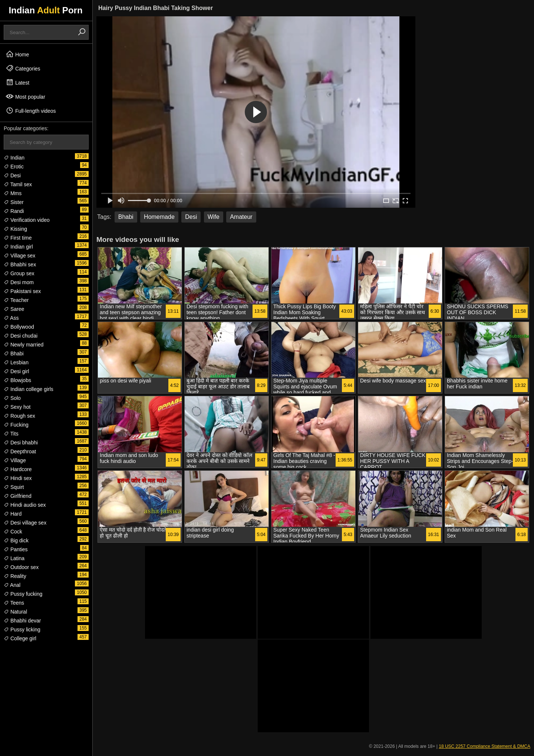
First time (18, 238)
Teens (14, 603)
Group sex (19, 273)
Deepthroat (20, 451)
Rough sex (19, 416)
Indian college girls (29, 389)
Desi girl (16, 371)
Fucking (16, 425)
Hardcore (18, 469)
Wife (214, 217)
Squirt (14, 487)
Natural (15, 612)
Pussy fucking (23, 594)
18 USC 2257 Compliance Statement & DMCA (484, 746)
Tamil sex (18, 184)
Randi (14, 211)
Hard (13, 514)
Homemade (159, 217)
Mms (13, 193)
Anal (12, 585)
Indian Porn (45, 10)
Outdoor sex (21, 567)
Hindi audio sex (25, 505)
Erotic (14, 167)
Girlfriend (18, 496)
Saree (14, 309)
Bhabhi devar (22, 621)
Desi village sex (25, 523)
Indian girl (18, 247)
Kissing (15, 229)
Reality (15, 576)
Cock (13, 532)
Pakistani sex (22, 291)
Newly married (24, 345)
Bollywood (19, 327)
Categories (23, 68)
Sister (14, 202)
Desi (12, 175)
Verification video (27, 220)
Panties (16, 549)
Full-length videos (31, 111)
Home (17, 54)
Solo (12, 398)
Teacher (16, 300)
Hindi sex (18, 478)
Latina (14, 558)
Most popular (25, 96)
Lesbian (16, 362)
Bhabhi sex (20, 264)
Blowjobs (17, 380)
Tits (11, 434)
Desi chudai (21, 336)
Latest (17, 82)
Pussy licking (22, 630)
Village (15, 460)
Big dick (16, 540)
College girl (20, 638)
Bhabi (14, 354)
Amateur (241, 217)
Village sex (19, 256)
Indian (14, 158)
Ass (11, 318)
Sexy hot (17, 407)
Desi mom (19, 282)
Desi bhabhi (21, 443)
